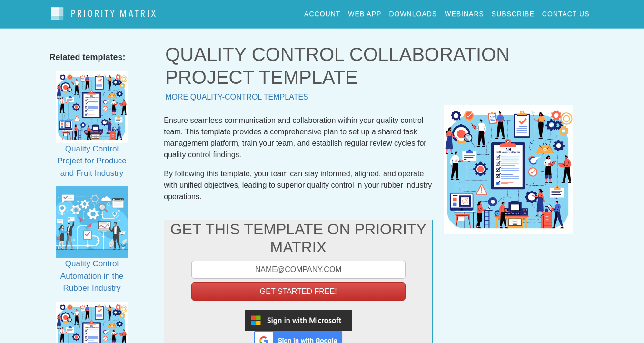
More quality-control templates (237, 92)
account (322, 11)
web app (365, 11)
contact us (566, 11)
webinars (464, 11)
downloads (413, 11)
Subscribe (513, 11)
